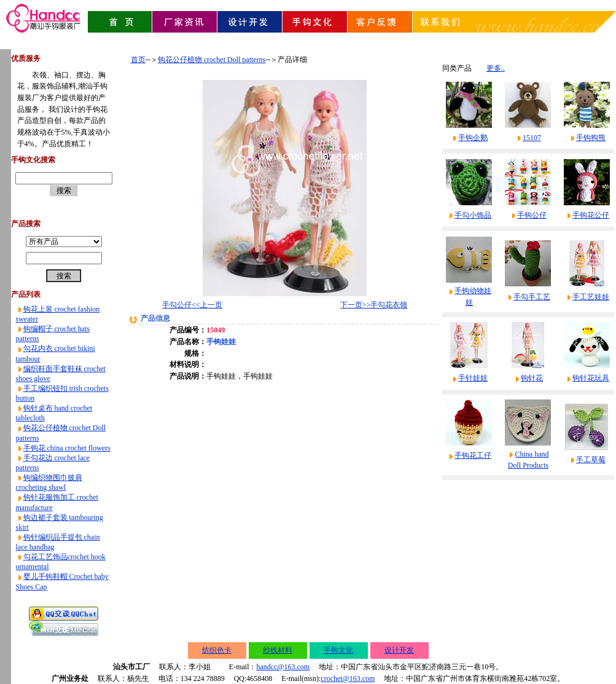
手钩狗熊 (591, 138)
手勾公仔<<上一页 (192, 305)
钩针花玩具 (591, 378)
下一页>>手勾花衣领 (374, 305)
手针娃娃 (473, 378)
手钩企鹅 (473, 138)
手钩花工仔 (473, 455)
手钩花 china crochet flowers (67, 448)
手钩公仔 (532, 215)
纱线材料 (278, 650)
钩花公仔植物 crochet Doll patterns (212, 60)
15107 (532, 138)
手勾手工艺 (532, 297)
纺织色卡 (217, 650)
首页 (138, 60)
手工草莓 (591, 460)
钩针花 (532, 378)
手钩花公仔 (591, 215)
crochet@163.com (348, 678)
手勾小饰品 (473, 215)
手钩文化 (338, 650)
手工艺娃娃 (591, 297)
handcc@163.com (283, 667)
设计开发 (399, 650)
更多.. (496, 68)
